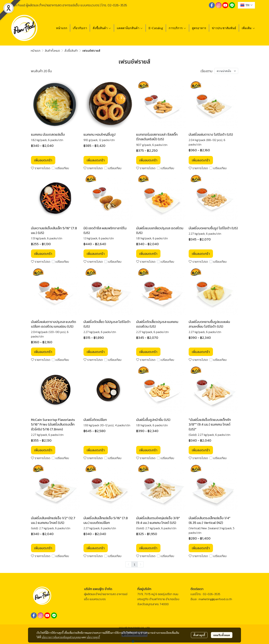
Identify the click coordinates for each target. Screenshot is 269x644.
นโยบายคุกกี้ (93, 637)
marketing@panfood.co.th (215, 599)
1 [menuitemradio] (134, 564)
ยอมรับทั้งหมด (222, 635)
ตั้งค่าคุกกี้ (199, 635)
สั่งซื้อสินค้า (71, 51)
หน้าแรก (36, 51)
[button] (246, 5)
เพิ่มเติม (248, 28)
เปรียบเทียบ (62, 168)
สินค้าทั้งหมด (52, 51)
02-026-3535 (117, 5)
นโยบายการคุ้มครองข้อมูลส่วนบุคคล (61, 637)
